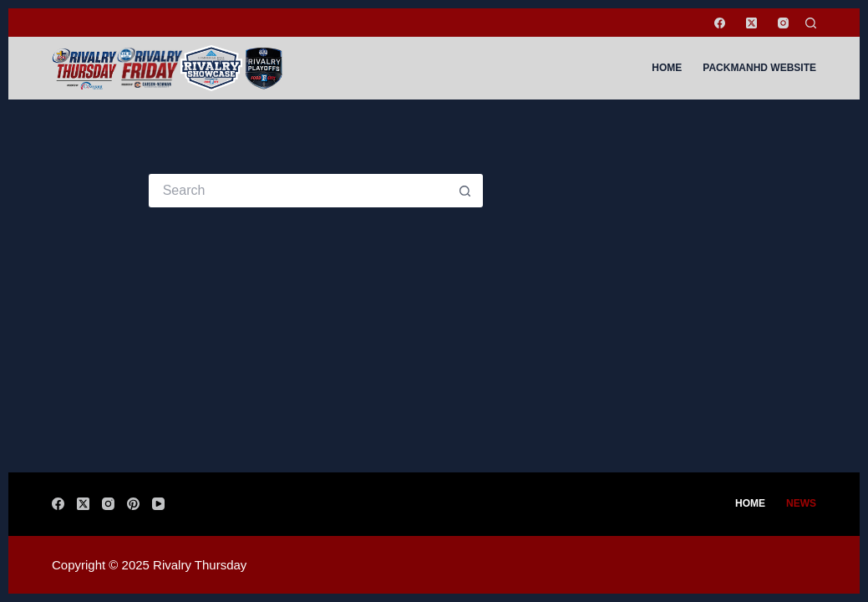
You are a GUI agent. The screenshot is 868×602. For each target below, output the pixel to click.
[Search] (811, 23)
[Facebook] (720, 23)
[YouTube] (158, 504)
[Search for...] (299, 191)
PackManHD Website (759, 68)
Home (667, 68)
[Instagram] (783, 23)
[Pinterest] (133, 504)
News (801, 503)
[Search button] (466, 191)
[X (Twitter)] (751, 23)
